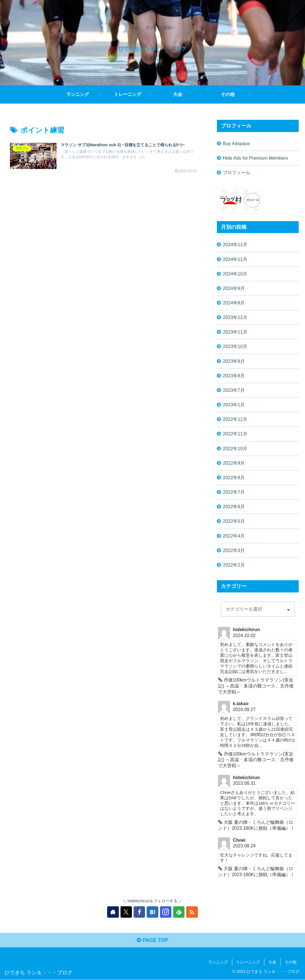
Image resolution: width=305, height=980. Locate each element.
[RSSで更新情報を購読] (192, 912)
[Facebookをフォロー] (140, 912)
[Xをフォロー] (126, 912)
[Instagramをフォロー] (166, 912)
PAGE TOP (152, 940)
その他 (291, 962)
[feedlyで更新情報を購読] (179, 912)
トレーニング (248, 962)
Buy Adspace (236, 143)
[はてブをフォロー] (153, 912)
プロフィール (236, 172)
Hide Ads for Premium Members (255, 158)
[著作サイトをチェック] (113, 912)
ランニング (218, 962)
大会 (272, 962)
